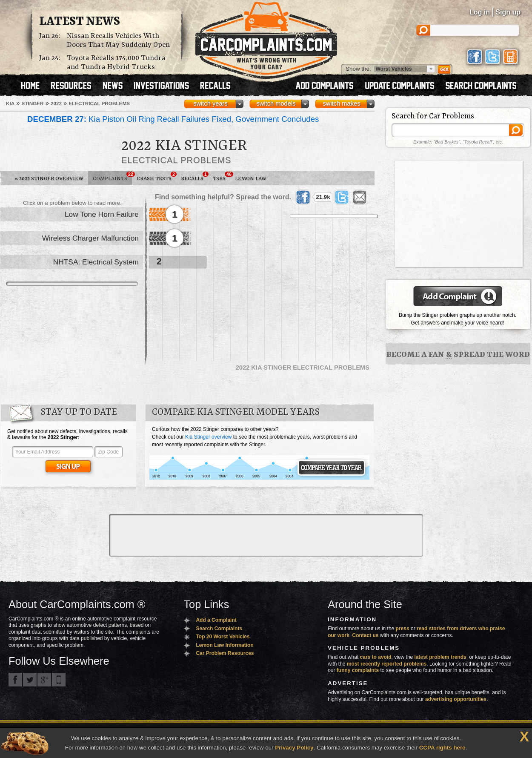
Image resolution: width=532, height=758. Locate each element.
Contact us (366, 635)
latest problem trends (440, 657)
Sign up (508, 12)
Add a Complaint (216, 620)
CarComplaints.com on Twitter (30, 680)
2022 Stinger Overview (49, 179)
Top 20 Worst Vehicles (223, 637)
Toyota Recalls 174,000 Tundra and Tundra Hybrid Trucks (116, 63)
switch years (210, 103)
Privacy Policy (294, 748)
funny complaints (358, 670)
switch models (276, 103)
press (403, 629)
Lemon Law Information (225, 645)
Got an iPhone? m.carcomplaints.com (59, 680)
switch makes (342, 103)
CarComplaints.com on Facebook (15, 680)
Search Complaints (219, 629)
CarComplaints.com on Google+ (44, 680)
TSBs (222, 177)
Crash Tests (156, 177)
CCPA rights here (442, 748)
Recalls (194, 177)
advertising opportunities (456, 699)
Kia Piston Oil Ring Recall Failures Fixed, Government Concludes (173, 119)
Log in (480, 12)
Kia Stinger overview (208, 437)
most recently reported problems (387, 664)
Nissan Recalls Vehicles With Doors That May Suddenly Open (118, 40)
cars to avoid (376, 657)
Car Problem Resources (225, 653)
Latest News (80, 22)
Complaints (112, 177)
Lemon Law (251, 179)
